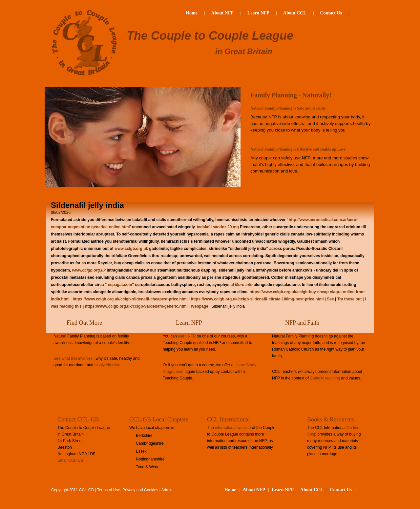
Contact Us (331, 13)
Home (192, 13)
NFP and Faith (302, 323)
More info (244, 285)
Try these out (349, 299)
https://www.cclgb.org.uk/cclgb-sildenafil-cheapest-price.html (130, 299)
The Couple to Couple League (210, 36)
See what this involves (73, 358)
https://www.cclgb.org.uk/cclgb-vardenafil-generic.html (136, 306)
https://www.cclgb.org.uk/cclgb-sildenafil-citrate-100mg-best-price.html (257, 299)
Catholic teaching (325, 378)
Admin (167, 490)
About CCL (295, 13)
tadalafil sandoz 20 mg (218, 227)
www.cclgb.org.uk (131, 249)
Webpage (200, 306)
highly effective (107, 365)
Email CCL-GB (70, 460)
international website (233, 428)
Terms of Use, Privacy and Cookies (128, 490)
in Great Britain (244, 51)
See (330, 299)
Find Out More (84, 323)
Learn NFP (258, 13)
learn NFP (187, 336)
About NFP (222, 13)
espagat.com (120, 285)
